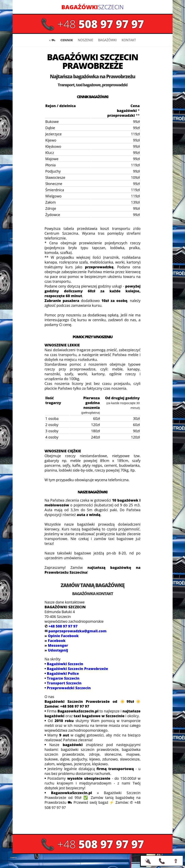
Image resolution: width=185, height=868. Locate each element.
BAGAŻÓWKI (107, 40)
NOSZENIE (85, 40)
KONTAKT (129, 40)
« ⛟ (52, 40)
